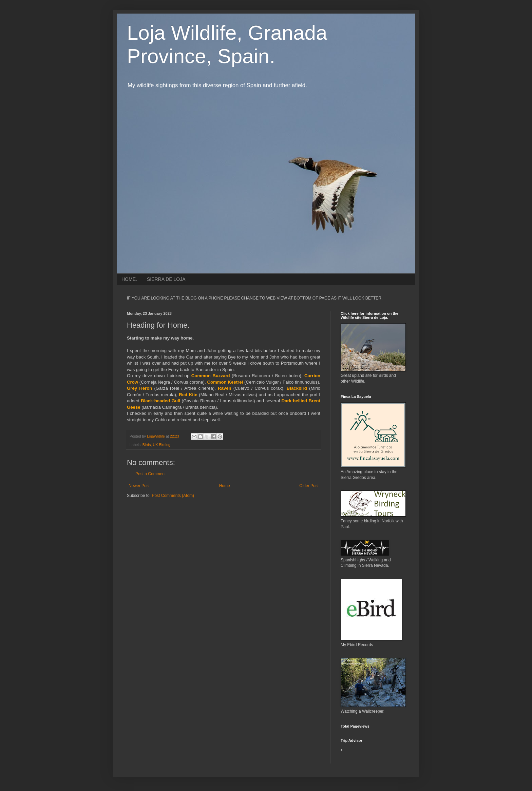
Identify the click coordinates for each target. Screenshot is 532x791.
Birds (147, 445)
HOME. (129, 279)
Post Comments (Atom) (173, 496)
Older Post (309, 486)
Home (225, 486)
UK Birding (161, 445)
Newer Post (139, 486)
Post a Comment (150, 474)
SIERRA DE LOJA (166, 279)
